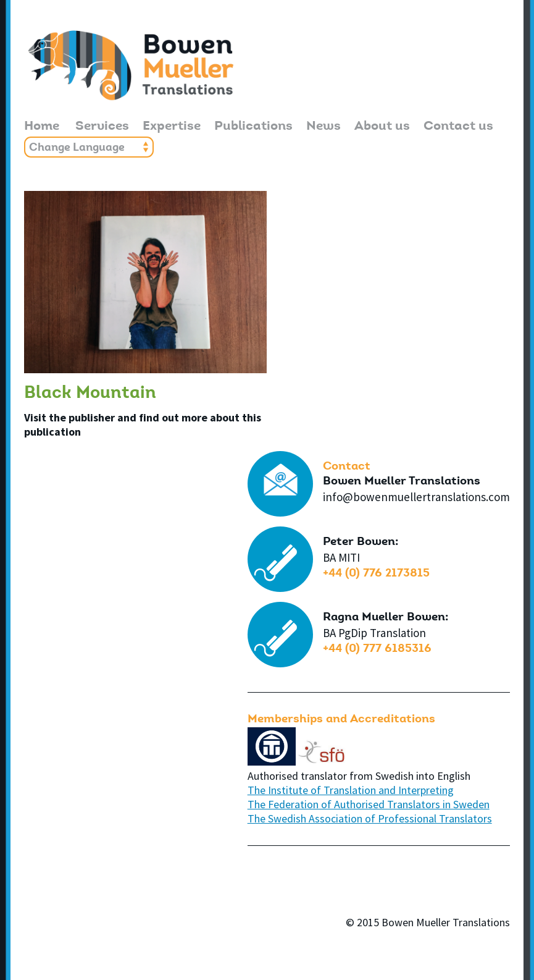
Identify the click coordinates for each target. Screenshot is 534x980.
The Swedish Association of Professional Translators (370, 818)
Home (42, 127)
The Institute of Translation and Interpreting (351, 790)
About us (382, 127)
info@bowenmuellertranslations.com (416, 497)
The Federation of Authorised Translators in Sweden (369, 804)
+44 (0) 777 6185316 (377, 649)
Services (102, 127)
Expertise (172, 127)
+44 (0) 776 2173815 (376, 574)
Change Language (77, 148)
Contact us (458, 127)
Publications (253, 127)
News (323, 127)
